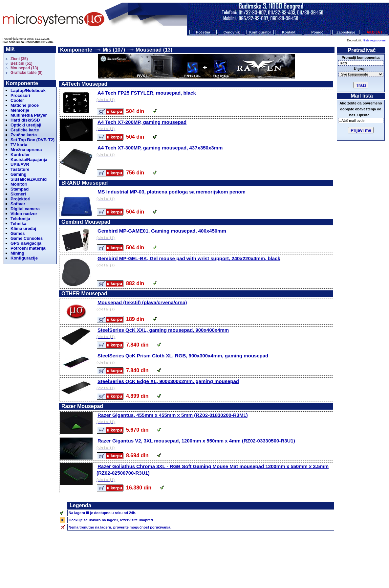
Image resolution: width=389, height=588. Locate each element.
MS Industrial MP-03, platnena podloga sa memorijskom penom (214, 195)
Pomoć (317, 32)
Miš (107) (114, 50)
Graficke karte (25, 130)
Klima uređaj (23, 228)
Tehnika (18, 224)
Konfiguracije (24, 258)
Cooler (17, 100)
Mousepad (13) (24, 68)
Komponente (76, 50)
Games (18, 233)
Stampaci (20, 189)
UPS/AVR (20, 164)
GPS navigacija (26, 243)
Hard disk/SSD (25, 120)
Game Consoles (27, 238)
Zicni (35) (19, 59)
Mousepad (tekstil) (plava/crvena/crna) (214, 306)
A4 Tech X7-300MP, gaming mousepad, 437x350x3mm (214, 151)
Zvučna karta (24, 135)
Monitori (19, 184)
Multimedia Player (29, 115)
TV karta (19, 145)
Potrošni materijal (29, 248)
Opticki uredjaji (26, 125)
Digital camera (25, 209)
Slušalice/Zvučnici (29, 179)
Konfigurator (260, 32)
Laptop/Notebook (28, 90)
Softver (18, 204)
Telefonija (20, 219)
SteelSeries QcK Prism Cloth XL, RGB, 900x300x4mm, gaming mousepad (214, 359)
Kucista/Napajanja (29, 159)
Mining (17, 253)
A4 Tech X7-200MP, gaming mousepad (214, 126)
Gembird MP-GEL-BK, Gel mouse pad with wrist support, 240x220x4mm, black (214, 262)
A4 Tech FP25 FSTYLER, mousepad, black (214, 96)
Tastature (20, 169)
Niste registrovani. (375, 40)
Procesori (20, 95)
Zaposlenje (346, 32)
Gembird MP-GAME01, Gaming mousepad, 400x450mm (214, 234)
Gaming (18, 174)
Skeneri (18, 194)
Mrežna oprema (26, 150)
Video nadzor (24, 214)
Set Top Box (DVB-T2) (32, 140)
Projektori (21, 199)
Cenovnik (232, 32)
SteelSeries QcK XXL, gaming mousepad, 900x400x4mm (214, 334)
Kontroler (20, 155)
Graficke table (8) (26, 73)
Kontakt (289, 32)
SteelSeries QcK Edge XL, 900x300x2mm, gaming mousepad (214, 385)
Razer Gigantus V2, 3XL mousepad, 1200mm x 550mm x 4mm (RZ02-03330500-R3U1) (214, 444)
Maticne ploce (25, 105)
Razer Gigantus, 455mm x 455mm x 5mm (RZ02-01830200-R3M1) (214, 419)
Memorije (20, 110)
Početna (203, 32)
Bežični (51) (22, 63)
